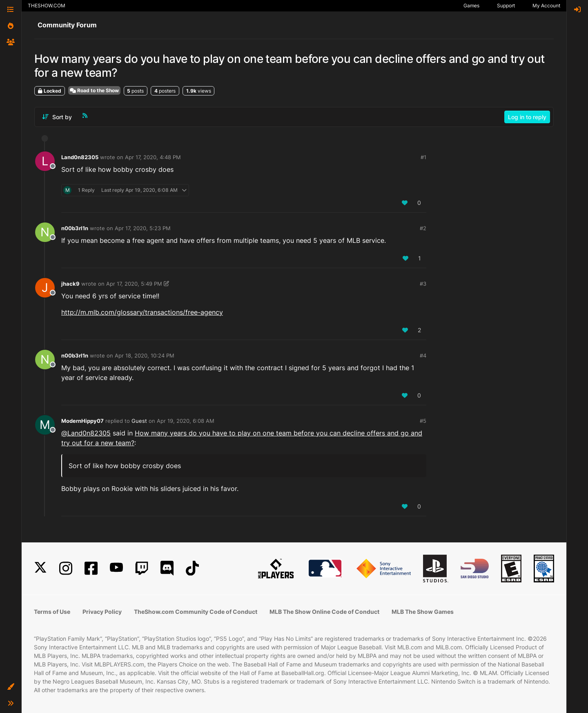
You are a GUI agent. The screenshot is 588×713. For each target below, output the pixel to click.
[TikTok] (192, 568)
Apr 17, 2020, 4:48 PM (153, 157)
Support (506, 6)
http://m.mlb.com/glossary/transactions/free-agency (142, 312)
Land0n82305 (80, 157)
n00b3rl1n (75, 228)
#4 (423, 355)
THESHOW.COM (47, 6)
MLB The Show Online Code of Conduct (324, 612)
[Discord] (167, 568)
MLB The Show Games (423, 612)
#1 (423, 157)
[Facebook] (91, 568)
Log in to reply (527, 117)
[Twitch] (142, 568)
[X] (40, 568)
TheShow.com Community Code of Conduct (196, 612)
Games (471, 6)
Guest (139, 421)
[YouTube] (116, 568)
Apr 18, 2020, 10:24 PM (145, 355)
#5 (423, 421)
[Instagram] (66, 568)
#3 (423, 284)
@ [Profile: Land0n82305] (86, 433)
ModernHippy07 (82, 421)
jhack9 (70, 284)
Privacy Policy (102, 612)
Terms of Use (52, 612)
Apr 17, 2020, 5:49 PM (134, 284)
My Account (546, 6)
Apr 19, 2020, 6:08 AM (186, 421)
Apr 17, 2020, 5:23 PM (143, 228)
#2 (423, 228)
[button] (11, 687)
